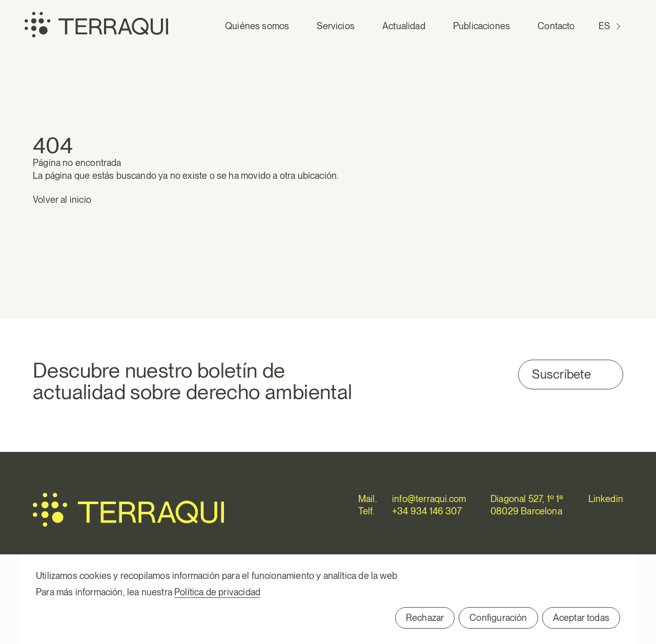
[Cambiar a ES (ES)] (611, 26)
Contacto (556, 26)
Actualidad (404, 26)
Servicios (336, 26)
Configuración (498, 618)
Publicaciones (481, 26)
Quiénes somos (257, 26)
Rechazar (425, 618)
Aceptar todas (581, 618)
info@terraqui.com (429, 499)
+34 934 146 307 (427, 511)
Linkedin (606, 499)
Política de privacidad (217, 592)
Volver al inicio (62, 200)
